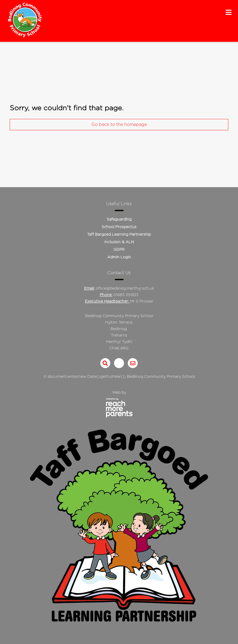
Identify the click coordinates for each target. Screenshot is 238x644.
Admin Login (119, 257)
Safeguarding (119, 220)
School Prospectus (119, 227)
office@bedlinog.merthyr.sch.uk (125, 289)
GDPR (119, 250)
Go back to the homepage (119, 125)
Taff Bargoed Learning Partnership (119, 235)
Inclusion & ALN (119, 242)
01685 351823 (126, 295)
